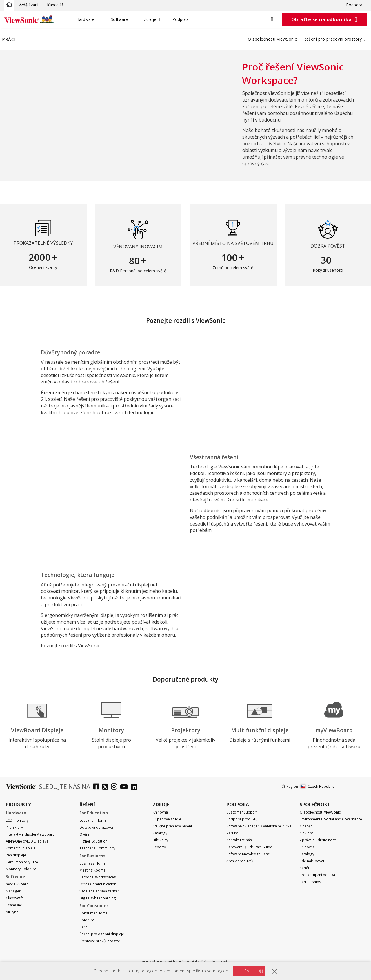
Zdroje (150, 19)
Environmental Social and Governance (331, 819)
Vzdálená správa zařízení (100, 891)
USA (245, 971)
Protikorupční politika (317, 875)
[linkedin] (135, 787)
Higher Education (93, 841)
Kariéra (306, 868)
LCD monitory (17, 820)
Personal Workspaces (98, 877)
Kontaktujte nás (239, 840)
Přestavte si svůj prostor (100, 941)
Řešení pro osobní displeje (102, 934)
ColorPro (87, 920)
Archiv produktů (240, 861)
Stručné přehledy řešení (172, 826)
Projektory (14, 827)
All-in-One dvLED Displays (27, 841)
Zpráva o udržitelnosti (318, 840)
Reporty (159, 847)
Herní (84, 927)
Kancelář (55, 5)
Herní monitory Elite (22, 862)
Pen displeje (16, 855)
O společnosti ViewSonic (272, 39)
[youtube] (125, 787)
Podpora (354, 5)
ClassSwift (14, 898)
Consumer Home (93, 913)
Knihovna (160, 812)
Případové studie (167, 819)
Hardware (85, 19)
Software (119, 19)
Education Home (93, 820)
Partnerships (310, 882)
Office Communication (98, 884)
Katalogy (160, 833)
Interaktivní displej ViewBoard (30, 834)
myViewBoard (17, 884)
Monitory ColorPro (21, 869)
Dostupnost (219, 961)
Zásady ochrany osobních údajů (163, 961)
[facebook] (98, 787)
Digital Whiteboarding (98, 898)
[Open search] (275, 19)
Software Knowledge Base (248, 854)
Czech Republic (317, 786)
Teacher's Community (97, 848)
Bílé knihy (160, 840)
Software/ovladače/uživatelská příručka (259, 826)
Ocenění (307, 826)
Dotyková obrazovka (97, 827)
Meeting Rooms (92, 870)
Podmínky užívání (197, 961)
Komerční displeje (21, 848)
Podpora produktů (242, 819)
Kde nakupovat (312, 861)
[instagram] (116, 787)
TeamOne (14, 905)
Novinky (306, 833)
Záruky (232, 833)
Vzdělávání (28, 5)
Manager (13, 891)
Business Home (92, 863)
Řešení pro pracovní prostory (333, 39)
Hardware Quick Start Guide (249, 847)
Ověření (86, 834)
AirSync (12, 912)
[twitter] (107, 787)
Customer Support (242, 812)
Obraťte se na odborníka (322, 19)
